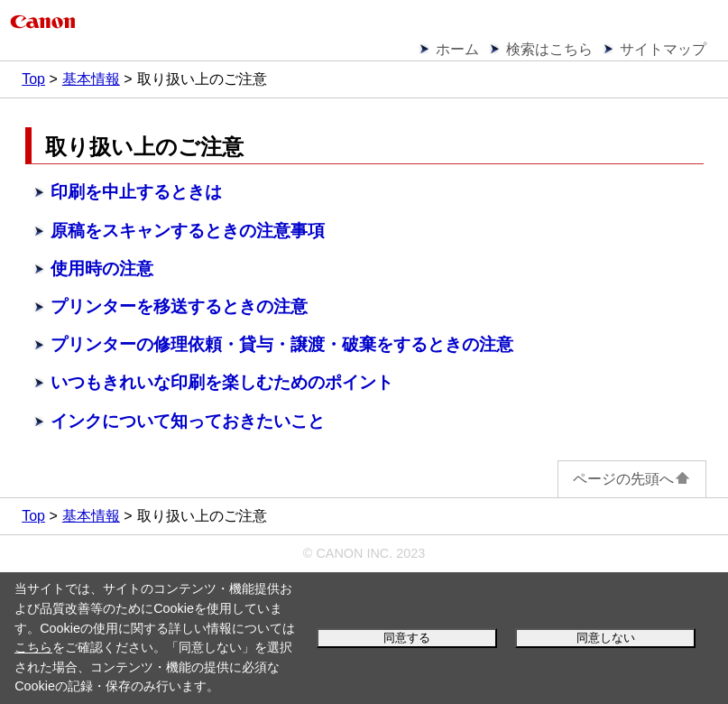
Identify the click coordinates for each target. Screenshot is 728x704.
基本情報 (91, 79)
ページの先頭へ (632, 479)
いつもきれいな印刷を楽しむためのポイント (222, 382)
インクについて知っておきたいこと (188, 421)
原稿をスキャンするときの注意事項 (188, 231)
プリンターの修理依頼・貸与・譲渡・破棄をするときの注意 (282, 344)
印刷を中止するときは (136, 192)
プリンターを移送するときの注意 (179, 306)
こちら (33, 647)
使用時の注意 (102, 269)
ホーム (457, 49)
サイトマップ (663, 49)
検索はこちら (549, 49)
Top (33, 79)
